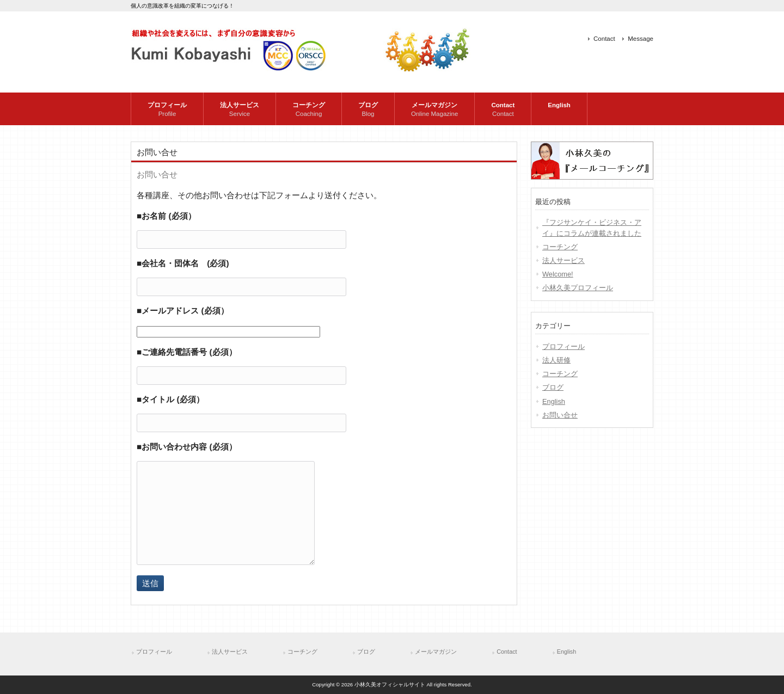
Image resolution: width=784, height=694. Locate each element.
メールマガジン (436, 652)
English (554, 401)
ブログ (553, 387)
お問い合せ (560, 415)
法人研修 (556, 360)
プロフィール (563, 346)
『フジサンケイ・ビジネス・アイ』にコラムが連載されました (592, 228)
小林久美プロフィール (578, 288)
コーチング (560, 247)
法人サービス (563, 260)
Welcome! (558, 274)
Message (641, 39)
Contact (604, 39)
